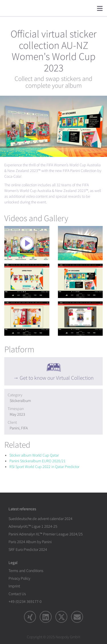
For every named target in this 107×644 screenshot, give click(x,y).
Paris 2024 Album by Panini (30, 542)
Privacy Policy (19, 578)
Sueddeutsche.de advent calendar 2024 (41, 519)
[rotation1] (27, 243)
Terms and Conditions (26, 571)
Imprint (14, 586)
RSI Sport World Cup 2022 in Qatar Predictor (44, 467)
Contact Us (17, 594)
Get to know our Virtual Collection (57, 378)
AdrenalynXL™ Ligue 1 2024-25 (33, 526)
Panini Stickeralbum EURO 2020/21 (38, 461)
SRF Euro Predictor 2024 (28, 550)
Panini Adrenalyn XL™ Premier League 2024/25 (46, 534)
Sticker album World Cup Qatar (34, 455)
